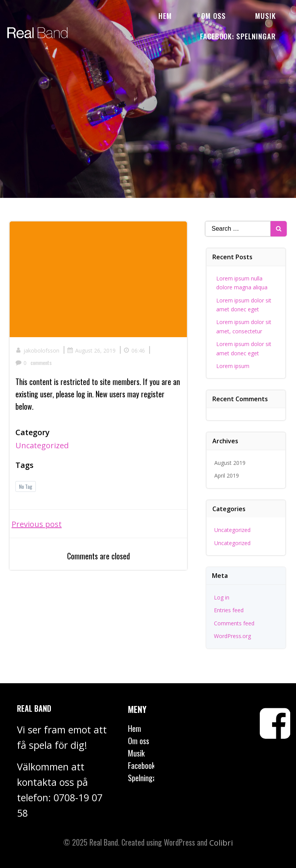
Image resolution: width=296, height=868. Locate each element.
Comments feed (234, 623)
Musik (266, 15)
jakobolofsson (37, 350)
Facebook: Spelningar (238, 36)
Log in (222, 597)
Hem (165, 15)
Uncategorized (42, 445)
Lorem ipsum (233, 366)
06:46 (134, 350)
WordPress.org (232, 636)
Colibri (221, 843)
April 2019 (227, 475)
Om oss (214, 15)
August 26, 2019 (91, 350)
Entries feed (229, 610)
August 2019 (230, 463)
